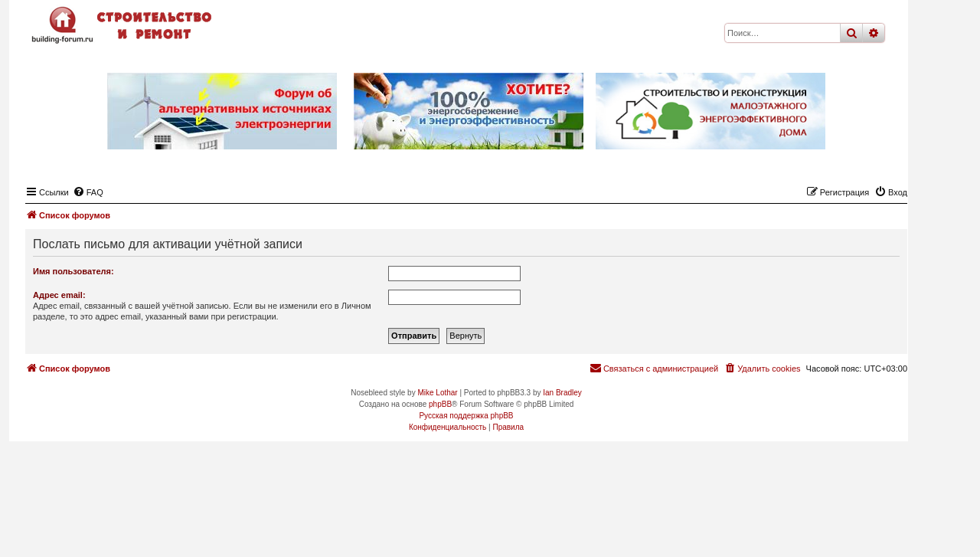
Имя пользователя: (73, 271)
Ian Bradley (562, 393)
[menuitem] (88, 192)
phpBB (440, 404)
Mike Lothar (437, 393)
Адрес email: (59, 295)
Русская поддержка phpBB (466, 416)
